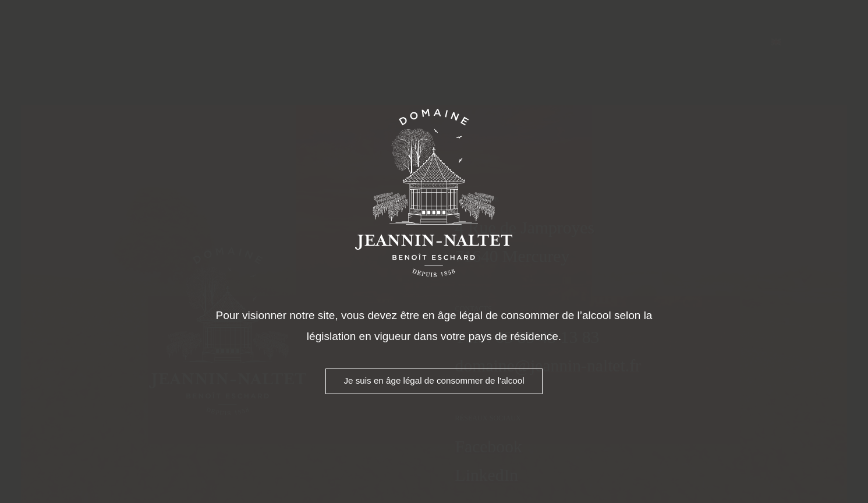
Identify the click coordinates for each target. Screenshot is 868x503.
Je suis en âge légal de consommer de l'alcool (434, 380)
